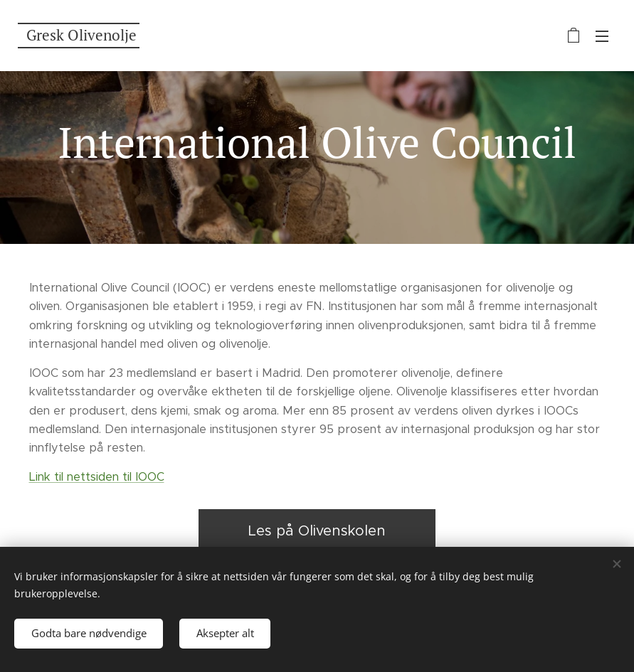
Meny (602, 36)
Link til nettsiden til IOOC (97, 477)
